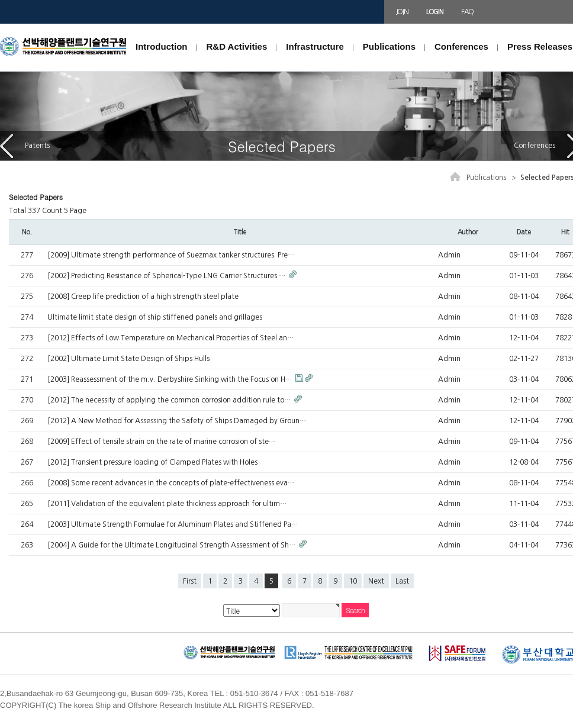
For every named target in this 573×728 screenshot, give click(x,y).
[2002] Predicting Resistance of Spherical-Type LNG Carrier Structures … (167, 276)
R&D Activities (236, 46)
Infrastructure (315, 46)
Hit (565, 232)
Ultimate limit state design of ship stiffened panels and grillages (155, 317)
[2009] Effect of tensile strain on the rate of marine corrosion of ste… (161, 442)
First (190, 581)
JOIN (402, 12)
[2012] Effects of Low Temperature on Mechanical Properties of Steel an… (170, 338)
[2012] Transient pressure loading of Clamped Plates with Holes (152, 462)
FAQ (467, 12)
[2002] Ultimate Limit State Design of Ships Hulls (128, 359)
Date (524, 232)
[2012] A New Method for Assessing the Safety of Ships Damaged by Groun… (177, 421)
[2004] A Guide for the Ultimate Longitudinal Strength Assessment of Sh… (172, 545)
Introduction (161, 46)
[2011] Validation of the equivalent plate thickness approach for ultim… (167, 504)
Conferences (461, 46)
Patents (25, 146)
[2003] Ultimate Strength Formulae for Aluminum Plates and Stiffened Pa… (173, 524)
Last (402, 581)
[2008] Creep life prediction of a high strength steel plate (143, 297)
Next (376, 581)
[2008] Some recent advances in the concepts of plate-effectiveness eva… (171, 483)
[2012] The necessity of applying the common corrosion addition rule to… (170, 400)
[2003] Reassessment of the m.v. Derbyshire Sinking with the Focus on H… (170, 379)
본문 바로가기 (0, 24)
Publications (389, 46)
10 (353, 581)
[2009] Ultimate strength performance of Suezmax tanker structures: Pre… (171, 255)
